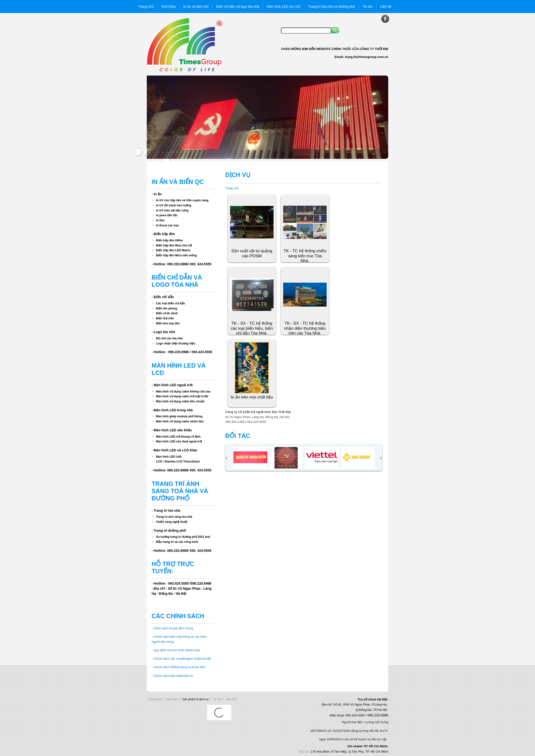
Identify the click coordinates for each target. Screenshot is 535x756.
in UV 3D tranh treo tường (174, 205)
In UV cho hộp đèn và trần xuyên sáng (182, 200)
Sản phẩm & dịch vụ (196, 699)
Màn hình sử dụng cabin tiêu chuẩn (180, 401)
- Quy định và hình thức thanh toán (176, 650)
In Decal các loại (167, 225)
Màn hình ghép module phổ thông (179, 416)
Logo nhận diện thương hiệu (176, 343)
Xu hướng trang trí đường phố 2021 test (183, 537)
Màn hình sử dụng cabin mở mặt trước (182, 396)
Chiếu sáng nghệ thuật (172, 522)
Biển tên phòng (167, 308)
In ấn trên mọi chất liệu (252, 397)
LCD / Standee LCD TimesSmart (178, 462)
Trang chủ (232, 188)
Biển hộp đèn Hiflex (169, 240)
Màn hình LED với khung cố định (178, 437)
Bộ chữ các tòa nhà (169, 338)
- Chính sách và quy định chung (172, 628)
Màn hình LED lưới (169, 457)
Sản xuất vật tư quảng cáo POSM (252, 253)
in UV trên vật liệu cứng (172, 210)
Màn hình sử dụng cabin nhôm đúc (180, 421)
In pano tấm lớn (167, 215)
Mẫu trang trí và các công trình (177, 542)
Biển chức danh (167, 313)
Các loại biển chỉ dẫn (170, 303)
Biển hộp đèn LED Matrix (173, 250)
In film (160, 220)
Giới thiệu (172, 699)
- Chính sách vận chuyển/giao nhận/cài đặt (181, 659)
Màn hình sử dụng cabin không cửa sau (183, 392)
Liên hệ (231, 699)
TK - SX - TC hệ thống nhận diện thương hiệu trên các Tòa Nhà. (305, 328)
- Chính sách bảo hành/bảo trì (172, 676)
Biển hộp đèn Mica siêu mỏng (176, 255)
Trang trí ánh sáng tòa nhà (174, 517)
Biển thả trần (165, 318)
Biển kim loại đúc (168, 323)
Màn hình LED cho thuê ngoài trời (179, 441)
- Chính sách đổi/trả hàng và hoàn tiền (178, 667)
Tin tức (217, 699)
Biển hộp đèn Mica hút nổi (174, 245)
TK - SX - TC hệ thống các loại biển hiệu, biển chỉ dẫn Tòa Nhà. (252, 328)
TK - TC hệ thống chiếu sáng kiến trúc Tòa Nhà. (305, 256)
